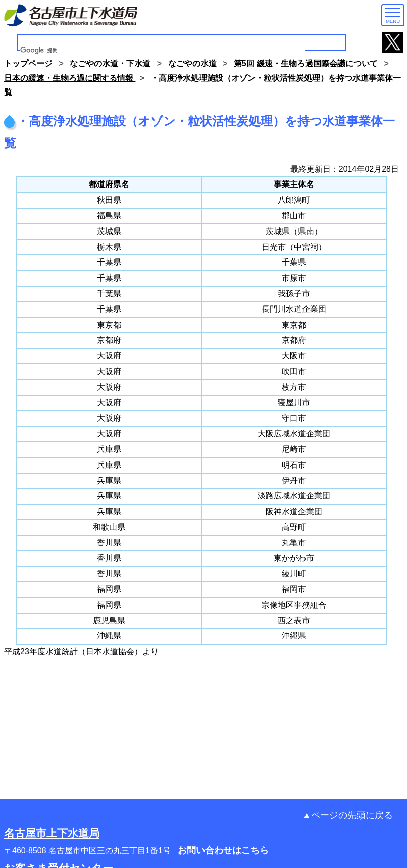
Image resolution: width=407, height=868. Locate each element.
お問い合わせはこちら (223, 850)
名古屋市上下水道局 (52, 833)
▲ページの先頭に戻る (348, 815)
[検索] (163, 51)
